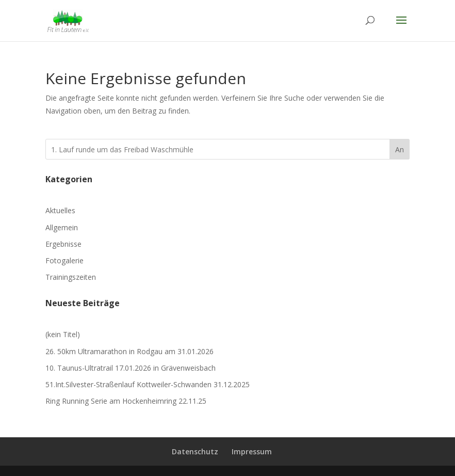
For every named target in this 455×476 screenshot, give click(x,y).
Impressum (252, 451)
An (400, 149)
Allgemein (62, 227)
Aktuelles (60, 210)
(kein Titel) (63, 334)
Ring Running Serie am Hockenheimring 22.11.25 (126, 401)
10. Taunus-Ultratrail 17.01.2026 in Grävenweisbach (131, 368)
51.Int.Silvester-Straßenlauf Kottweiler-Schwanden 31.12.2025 (148, 384)
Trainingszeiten (71, 277)
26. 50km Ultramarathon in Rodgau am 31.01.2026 (129, 351)
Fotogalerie (64, 260)
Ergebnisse (63, 244)
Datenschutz (195, 451)
